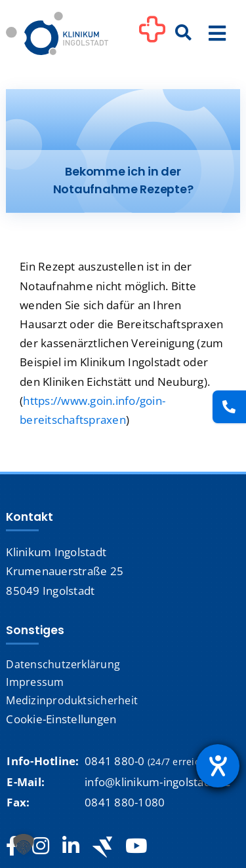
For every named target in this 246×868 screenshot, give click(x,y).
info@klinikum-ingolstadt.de (158, 782)
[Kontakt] (229, 407)
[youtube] (136, 846)
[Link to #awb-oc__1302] (152, 35)
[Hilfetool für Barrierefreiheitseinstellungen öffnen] (218, 766)
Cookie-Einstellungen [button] (61, 719)
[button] (24, 844)
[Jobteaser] (102, 847)
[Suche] (184, 33)
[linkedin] (71, 846)
